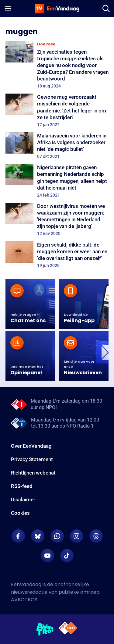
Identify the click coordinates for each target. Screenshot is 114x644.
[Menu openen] (8, 9)
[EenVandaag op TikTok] (67, 556)
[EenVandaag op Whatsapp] (57, 536)
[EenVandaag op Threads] (96, 536)
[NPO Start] (68, 629)
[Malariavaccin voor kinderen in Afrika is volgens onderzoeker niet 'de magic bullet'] (57, 146)
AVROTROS (24, 600)
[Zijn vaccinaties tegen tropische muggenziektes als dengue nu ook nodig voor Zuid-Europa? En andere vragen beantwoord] (57, 65)
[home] (57, 9)
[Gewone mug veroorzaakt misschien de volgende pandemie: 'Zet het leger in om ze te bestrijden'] (57, 110)
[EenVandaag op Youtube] (47, 556)
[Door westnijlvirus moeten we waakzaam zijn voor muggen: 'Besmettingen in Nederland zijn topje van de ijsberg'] (57, 220)
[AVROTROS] (45, 629)
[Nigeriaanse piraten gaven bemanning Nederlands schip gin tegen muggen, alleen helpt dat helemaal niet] (57, 181)
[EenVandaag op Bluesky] (38, 536)
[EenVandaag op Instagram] (77, 536)
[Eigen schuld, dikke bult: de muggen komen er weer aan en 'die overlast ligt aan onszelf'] (57, 255)
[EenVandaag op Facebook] (18, 536)
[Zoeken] (106, 9)
